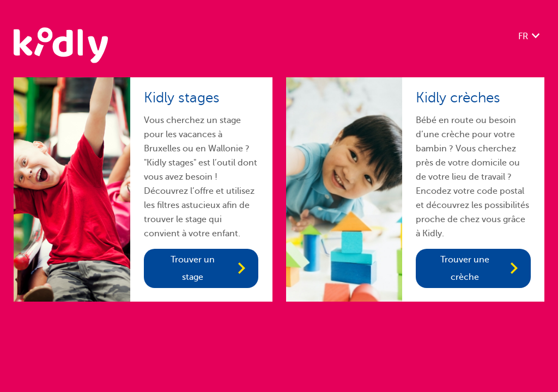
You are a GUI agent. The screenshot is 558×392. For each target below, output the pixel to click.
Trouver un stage (193, 268)
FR (523, 36)
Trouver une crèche (465, 268)
